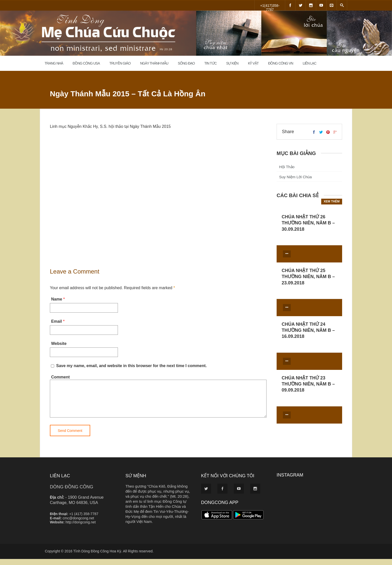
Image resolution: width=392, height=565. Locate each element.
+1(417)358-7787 (270, 7)
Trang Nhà (54, 63)
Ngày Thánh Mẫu (154, 63)
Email (57, 321)
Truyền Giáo (120, 63)
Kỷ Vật (253, 63)
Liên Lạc (309, 63)
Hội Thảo (287, 167)
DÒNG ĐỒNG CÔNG (72, 493)
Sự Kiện (232, 63)
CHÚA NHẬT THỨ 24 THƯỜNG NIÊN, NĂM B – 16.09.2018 (308, 330)
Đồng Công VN (281, 63)
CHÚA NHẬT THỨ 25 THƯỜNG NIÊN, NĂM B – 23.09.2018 (308, 277)
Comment (60, 377)
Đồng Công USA (86, 63)
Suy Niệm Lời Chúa (296, 177)
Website (59, 344)
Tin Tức (210, 63)
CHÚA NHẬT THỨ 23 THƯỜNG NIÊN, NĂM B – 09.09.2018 (308, 384)
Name (57, 299)
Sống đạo (186, 63)
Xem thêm (332, 201)
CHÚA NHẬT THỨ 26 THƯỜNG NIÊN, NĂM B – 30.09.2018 (308, 223)
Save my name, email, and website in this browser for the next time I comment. (132, 366)
